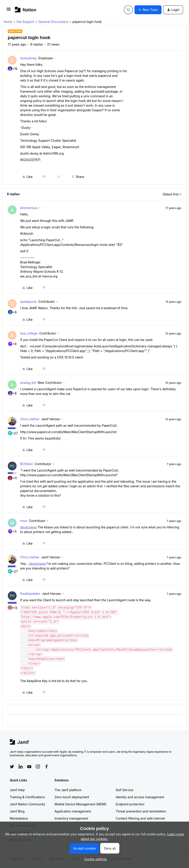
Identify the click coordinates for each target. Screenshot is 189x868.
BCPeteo (26, 464)
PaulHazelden (30, 594)
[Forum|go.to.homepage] (26, 10)
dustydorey (28, 58)
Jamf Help (17, 790)
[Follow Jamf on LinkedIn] (21, 766)
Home (8, 22)
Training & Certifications (27, 797)
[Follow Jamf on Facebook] (47, 766)
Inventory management (71, 818)
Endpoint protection (130, 804)
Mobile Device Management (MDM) (80, 804)
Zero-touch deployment (72, 797)
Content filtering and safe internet (140, 818)
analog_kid (28, 383)
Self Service (125, 790)
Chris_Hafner (30, 419)
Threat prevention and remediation (141, 811)
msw (24, 521)
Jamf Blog (17, 811)
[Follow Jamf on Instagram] (38, 766)
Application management (73, 811)
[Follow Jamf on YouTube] (29, 766)
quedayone (28, 302)
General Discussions (53, 22)
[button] (9, 11)
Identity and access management (140, 797)
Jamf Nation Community (27, 804)
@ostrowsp (28, 527)
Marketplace (19, 818)
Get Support (25, 22)
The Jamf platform (68, 790)
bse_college (29, 333)
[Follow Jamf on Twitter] (12, 767)
